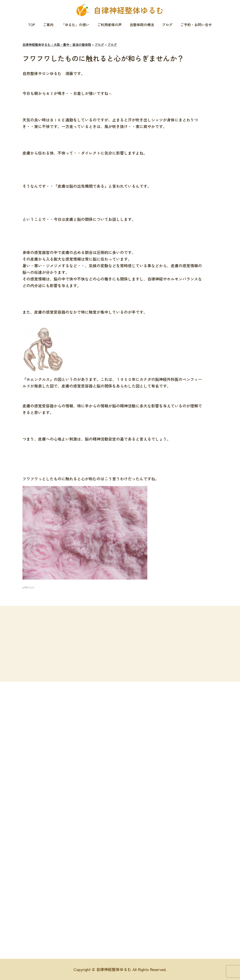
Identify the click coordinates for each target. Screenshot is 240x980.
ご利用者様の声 (109, 25)
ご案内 (48, 25)
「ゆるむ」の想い (75, 25)
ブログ (167, 25)
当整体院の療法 (142, 25)
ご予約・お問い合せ (196, 25)
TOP (32, 25)
